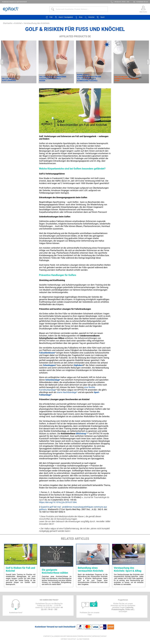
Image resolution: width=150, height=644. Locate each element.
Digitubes (78, 365)
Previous (2, 62)
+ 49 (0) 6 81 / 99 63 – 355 (121, 2)
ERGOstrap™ (82, 434)
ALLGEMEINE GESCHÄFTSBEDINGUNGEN (64, 636)
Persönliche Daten (84, 636)
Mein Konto (143, 12)
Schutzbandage (52, 380)
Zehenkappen (49, 365)
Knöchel (18, 23)
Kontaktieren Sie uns (142, 2)
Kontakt (104, 636)
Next (148, 62)
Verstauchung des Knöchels (37, 23)
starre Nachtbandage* (67, 392)
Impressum (96, 636)
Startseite (8, 23)
